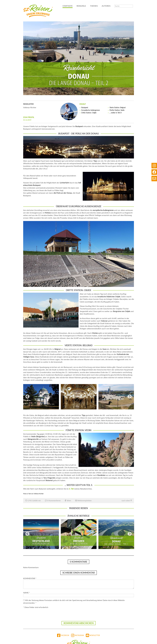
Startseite (68, 6)
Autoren (106, 6)
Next (130, 397)
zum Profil (29, 117)
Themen (94, 6)
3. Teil (71, 489)
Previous (27, 397)
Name (27, 593)
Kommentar (30, 578)
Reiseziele (81, 6)
